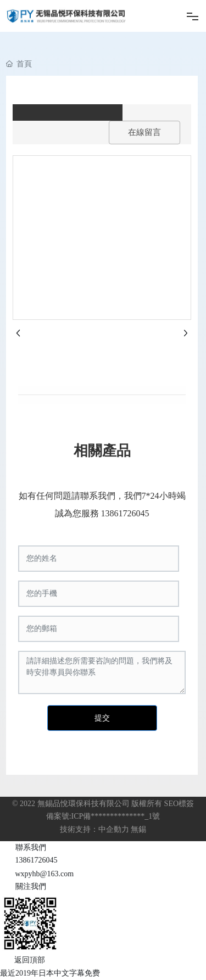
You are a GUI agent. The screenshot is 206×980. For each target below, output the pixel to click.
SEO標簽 (179, 804)
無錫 (138, 829)
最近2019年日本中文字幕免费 (50, 973)
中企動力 (114, 829)
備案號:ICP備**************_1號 (103, 816)
